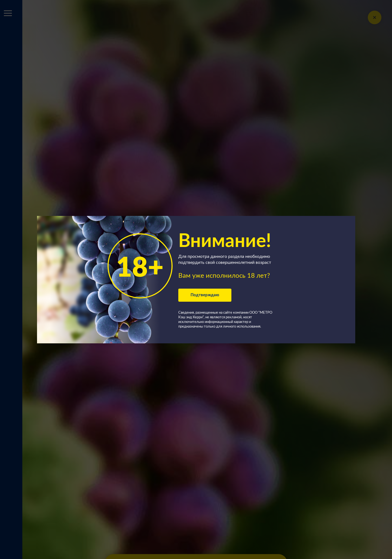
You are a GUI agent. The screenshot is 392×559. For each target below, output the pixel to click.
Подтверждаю (205, 295)
